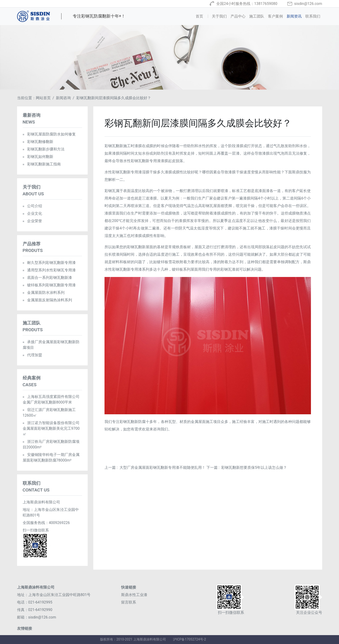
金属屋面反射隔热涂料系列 (47, 300)
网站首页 (43, 98)
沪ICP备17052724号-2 (189, 639)
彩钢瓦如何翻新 (38, 157)
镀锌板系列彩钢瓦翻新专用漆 (49, 285)
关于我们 (219, 16)
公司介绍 (32, 206)
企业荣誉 (32, 221)
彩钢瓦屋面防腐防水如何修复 (49, 134)
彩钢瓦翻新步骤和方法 (44, 149)
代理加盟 (32, 355)
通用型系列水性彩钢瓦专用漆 (49, 270)
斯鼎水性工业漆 (134, 595)
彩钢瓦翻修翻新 (38, 142)
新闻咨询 (63, 98)
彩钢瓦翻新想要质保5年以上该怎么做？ (254, 468)
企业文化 (32, 213)
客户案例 (275, 16)
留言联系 (129, 602)
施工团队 (257, 16)
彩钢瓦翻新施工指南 (42, 164)
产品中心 (238, 16)
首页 (203, 16)
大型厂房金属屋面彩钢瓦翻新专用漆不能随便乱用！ (162, 468)
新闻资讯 (294, 16)
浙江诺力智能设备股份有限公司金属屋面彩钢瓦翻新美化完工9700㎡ (51, 428)
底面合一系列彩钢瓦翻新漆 (47, 278)
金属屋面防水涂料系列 (44, 293)
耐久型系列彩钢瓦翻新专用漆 (49, 263)
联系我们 (313, 16)
